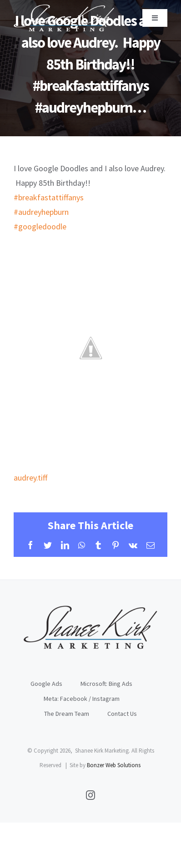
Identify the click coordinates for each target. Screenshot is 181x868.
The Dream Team (67, 714)
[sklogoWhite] (64, 8)
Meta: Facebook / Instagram (82, 699)
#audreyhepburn (41, 212)
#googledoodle (40, 226)
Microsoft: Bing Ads (106, 684)
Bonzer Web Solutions (114, 765)
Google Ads (46, 684)
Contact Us (122, 714)
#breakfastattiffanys (49, 197)
